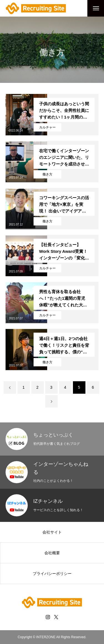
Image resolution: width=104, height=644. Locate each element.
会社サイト (52, 532)
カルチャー (47, 127)
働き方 (47, 174)
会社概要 (52, 553)
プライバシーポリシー (52, 574)
